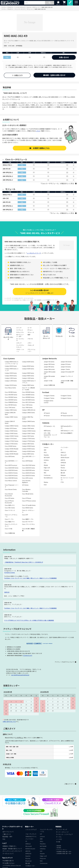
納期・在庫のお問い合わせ (54, 75)
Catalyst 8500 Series (28, 366)
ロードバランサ (20, 340)
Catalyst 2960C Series (11, 417)
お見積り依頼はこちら (40, 148)
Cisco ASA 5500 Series (29, 465)
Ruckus (63, 468)
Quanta (63, 465)
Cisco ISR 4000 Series (28, 400)
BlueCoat (63, 470)
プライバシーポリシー (62, 850)
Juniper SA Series (66, 367)
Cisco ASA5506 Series (11, 470)
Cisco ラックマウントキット (11, 525)
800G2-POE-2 (7, 165)
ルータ (30, 328)
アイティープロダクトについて (64, 662)
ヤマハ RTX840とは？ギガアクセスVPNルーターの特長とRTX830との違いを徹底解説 (29, 621)
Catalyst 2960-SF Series (10, 422)
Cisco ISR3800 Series (28, 397)
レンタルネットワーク (34, 253)
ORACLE (63, 453)
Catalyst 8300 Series (11, 366)
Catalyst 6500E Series (28, 452)
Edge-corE (47, 468)
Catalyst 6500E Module (12, 454)
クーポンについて (8, 854)
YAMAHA (46, 423)
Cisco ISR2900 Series (11, 397)
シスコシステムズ (31, 830)
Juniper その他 (48, 381)
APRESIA (63, 463)
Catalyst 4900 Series (11, 452)
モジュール (31, 332)
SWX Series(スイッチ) (67, 431)
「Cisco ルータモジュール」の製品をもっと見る (57, 184)
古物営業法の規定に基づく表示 (64, 854)
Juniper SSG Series (66, 362)
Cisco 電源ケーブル (28, 519)
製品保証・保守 (7, 837)
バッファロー (65, 448)
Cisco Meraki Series (28, 494)
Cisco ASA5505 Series (28, 468)
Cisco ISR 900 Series (11, 405)
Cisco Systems (9, 359)
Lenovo (46, 448)
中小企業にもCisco (8, 863)
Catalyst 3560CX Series (12, 436)
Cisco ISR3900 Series (11, 400)
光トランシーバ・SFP (20, 336)
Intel (45, 485)
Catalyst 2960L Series (28, 426)
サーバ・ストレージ (62, 832)
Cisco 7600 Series (27, 408)
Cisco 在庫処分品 (10, 533)
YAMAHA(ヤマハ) (31, 837)
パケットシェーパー (31, 351)
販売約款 (58, 846)
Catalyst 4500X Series (28, 449)
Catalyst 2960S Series (28, 413)
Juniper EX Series (66, 364)
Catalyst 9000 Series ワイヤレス (29, 382)
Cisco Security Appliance (26, 482)
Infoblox (46, 460)
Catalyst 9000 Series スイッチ (12, 370)
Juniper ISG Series (49, 362)
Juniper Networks (50, 359)
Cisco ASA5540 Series (11, 476)
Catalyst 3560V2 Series (29, 431)
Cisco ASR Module (27, 461)
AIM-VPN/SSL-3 (8, 180)
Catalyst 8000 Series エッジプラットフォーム (12, 363)
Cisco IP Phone (27, 498)
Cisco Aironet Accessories (9, 495)
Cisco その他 (9, 529)
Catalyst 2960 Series (11, 410)
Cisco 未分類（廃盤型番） (28, 530)
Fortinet (46, 392)
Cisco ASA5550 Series (28, 476)
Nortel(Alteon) (48, 478)
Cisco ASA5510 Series (11, 473)
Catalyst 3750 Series (11, 439)
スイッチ (19, 328)
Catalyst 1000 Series (11, 378)
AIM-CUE (6, 199)
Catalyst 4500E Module (12, 449)
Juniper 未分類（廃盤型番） (67, 382)
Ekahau (46, 482)
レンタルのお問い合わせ (39, 292)
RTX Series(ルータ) (49, 426)
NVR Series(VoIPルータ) (67, 427)
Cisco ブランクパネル (28, 524)
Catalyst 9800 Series (28, 385)
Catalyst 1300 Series (11, 381)
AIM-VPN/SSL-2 (8, 176)
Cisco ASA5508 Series (28, 470)
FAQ (4, 839)
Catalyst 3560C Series (28, 434)
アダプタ (30, 339)
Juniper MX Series (49, 367)
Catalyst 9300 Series (11, 373)
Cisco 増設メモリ (10, 522)
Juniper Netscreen (49, 369)
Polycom (46, 470)
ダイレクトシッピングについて (12, 851)
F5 (61, 450)
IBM (45, 450)
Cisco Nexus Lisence (11, 481)
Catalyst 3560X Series (11, 431)
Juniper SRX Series (49, 364)
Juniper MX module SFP (49, 377)
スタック (19, 343)
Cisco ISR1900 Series (11, 395)
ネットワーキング (62, 830)
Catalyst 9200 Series (28, 369)
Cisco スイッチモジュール (11, 516)
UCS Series (25, 485)
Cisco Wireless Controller (26, 490)
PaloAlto (46, 455)
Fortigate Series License (49, 402)
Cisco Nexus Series (10, 388)
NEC (45, 473)
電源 (29, 335)
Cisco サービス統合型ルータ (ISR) (28, 389)
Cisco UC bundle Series (29, 505)
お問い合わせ (64, 57)
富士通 (63, 473)
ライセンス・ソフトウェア (64, 835)
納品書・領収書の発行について (12, 849)
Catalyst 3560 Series (28, 428)
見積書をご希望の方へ (9, 846)
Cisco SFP (25, 515)
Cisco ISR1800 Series (28, 392)
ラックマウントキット (20, 346)
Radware (63, 475)
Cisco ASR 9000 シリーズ (12, 462)
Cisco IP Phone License (29, 501)
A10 (45, 463)
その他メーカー (30, 866)
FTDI (62, 482)
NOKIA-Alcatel (65, 458)
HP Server (47, 416)
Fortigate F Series (49, 398)
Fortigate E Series (66, 396)
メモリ (30, 343)
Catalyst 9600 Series (28, 376)
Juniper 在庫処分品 (49, 385)
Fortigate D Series (49, 396)
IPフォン (30, 330)
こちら (38, 131)
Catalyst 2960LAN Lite (29, 410)
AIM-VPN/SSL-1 (8, 173)
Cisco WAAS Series (28, 508)
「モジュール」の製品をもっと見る (62, 213)
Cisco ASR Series (10, 457)
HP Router (64, 413)
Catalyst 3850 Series (28, 444)
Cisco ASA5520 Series (28, 473)
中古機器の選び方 (8, 861)
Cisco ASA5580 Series (11, 478)
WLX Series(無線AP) (67, 433)
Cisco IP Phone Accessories (9, 502)
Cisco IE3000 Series (11, 446)
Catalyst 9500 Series (11, 376)
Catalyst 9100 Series (11, 385)
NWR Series (47, 431)
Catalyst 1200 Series (28, 378)
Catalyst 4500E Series (28, 446)
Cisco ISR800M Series (11, 402)
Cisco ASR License (27, 478)
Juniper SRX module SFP (50, 373)
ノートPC (59, 839)
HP (43, 410)
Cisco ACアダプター (28, 522)
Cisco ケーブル (9, 519)
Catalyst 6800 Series (28, 454)
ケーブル (59, 837)
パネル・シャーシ (20, 351)
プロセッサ (31, 345)
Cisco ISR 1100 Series (28, 402)
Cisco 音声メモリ (10, 505)
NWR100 (7, 592)
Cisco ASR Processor (11, 465)
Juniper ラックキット (67, 376)
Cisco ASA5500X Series (12, 468)
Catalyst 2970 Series (11, 428)
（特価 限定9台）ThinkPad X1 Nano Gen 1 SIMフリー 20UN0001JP (24, 562)
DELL (45, 453)
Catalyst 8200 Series (28, 362)
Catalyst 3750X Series (28, 439)
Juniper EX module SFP (67, 372)
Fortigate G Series (66, 398)
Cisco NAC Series (10, 508)
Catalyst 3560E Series (11, 434)
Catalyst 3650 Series (28, 436)
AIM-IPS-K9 (7, 169)
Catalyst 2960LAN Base (10, 414)
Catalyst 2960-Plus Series (28, 418)
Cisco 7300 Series (10, 408)
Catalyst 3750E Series (28, 441)
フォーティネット (31, 834)
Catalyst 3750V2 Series (12, 441)
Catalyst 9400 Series (28, 373)
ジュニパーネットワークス (46, 831)
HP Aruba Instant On (67, 416)
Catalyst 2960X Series (28, 422)
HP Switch (47, 413)
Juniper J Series (65, 369)
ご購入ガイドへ (69, 784)
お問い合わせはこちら (9, 722)
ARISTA (63, 460)
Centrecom (47, 475)
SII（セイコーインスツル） (67, 479)
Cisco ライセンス (10, 510)
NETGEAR (47, 458)
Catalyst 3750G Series (11, 444)
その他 (58, 842)
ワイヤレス (20, 330)
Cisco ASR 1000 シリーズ (29, 457)
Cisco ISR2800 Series (28, 395)
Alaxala (46, 465)
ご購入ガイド (7, 834)
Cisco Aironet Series (11, 490)
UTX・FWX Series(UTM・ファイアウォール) (50, 435)
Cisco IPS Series (10, 498)
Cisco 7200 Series (27, 405)
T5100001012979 (28, 656)
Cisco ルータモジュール (28, 511)
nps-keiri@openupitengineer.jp (20, 675)
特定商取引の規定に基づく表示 (64, 852)
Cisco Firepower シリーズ (12, 486)
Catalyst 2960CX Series (12, 426)
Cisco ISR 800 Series (11, 392)
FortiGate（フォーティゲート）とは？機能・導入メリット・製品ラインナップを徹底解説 (30, 578)
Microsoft (64, 455)
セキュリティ (20, 332)
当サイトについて (8, 832)
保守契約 (58, 848)
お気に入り (17, 75)
